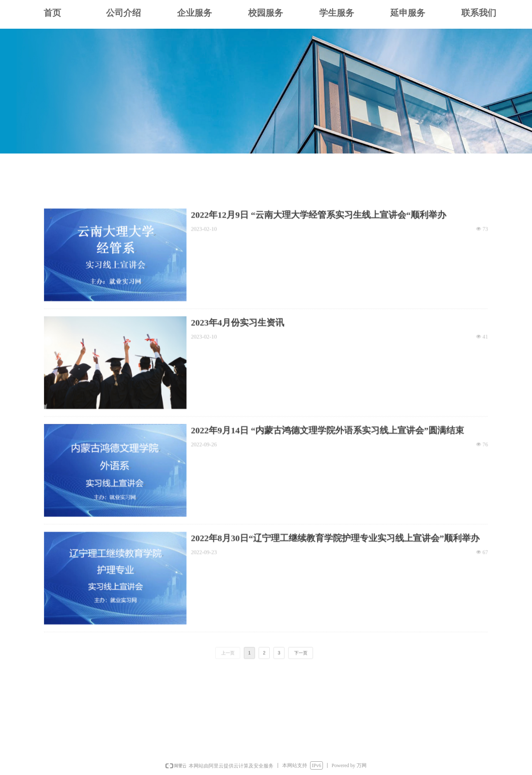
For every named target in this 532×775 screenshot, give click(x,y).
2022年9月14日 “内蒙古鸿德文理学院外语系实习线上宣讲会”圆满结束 (320, 433)
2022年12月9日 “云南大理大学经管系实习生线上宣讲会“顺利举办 (312, 245)
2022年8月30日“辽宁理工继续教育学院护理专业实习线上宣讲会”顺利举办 (326, 527)
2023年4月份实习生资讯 (241, 339)
